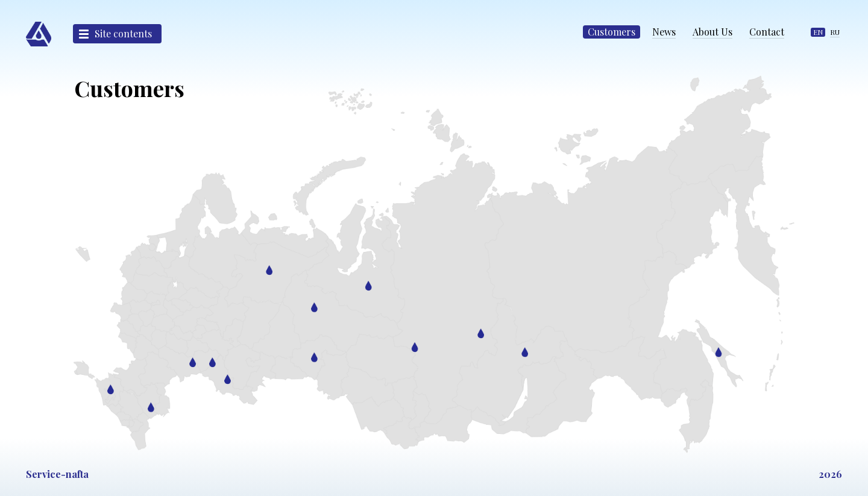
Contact (767, 32)
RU (835, 32)
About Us (712, 32)
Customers (612, 32)
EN (818, 32)
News (664, 32)
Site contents (123, 33)
